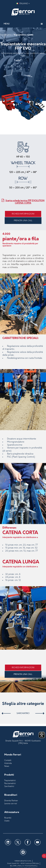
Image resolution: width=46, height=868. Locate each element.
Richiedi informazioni (23, 214)
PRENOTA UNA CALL (23, 221)
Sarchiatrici (23, 713)
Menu (7, 24)
